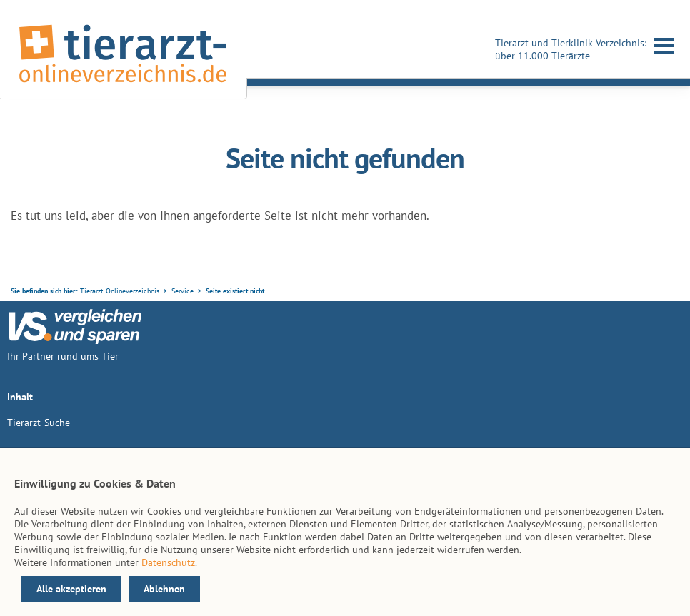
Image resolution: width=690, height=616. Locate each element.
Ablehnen (164, 589)
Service (182, 291)
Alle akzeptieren (71, 589)
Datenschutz (168, 562)
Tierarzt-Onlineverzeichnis (120, 291)
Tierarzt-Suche (39, 423)
